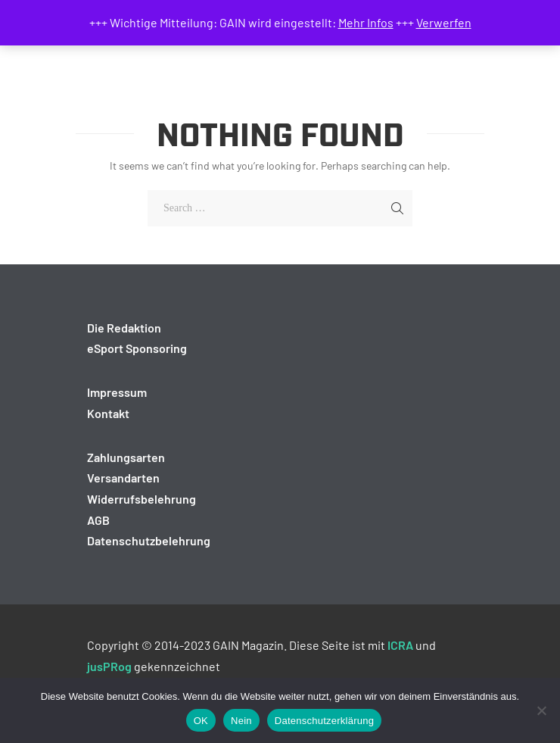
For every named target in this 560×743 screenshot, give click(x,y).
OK (201, 721)
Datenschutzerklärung (324, 721)
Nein (241, 721)
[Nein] (541, 710)
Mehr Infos (366, 22)
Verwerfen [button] (444, 22)
